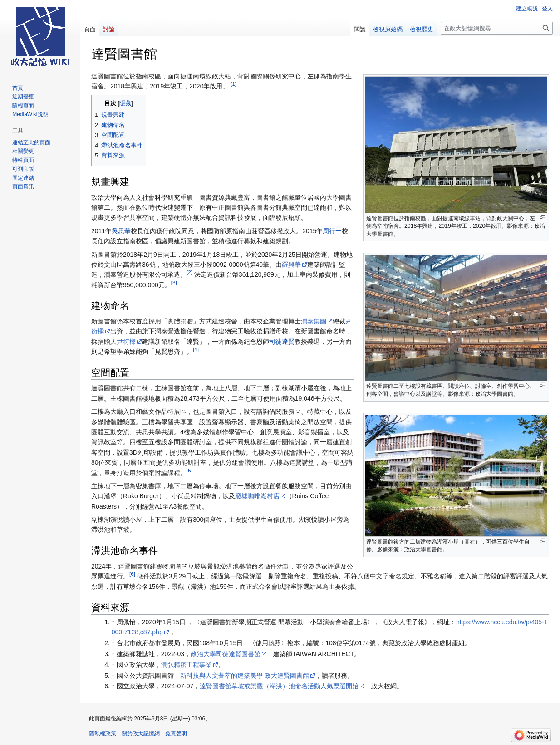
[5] (189, 470)
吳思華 (121, 231)
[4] (196, 349)
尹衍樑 (126, 342)
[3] (174, 282)
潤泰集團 (314, 321)
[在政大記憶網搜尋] (497, 28)
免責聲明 (176, 734)
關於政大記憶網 (141, 734)
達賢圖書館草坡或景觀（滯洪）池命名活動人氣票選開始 (279, 686)
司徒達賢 (282, 342)
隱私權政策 (103, 734)
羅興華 (291, 265)
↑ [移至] (113, 622)
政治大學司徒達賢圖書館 (226, 654)
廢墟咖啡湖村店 (257, 496)
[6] (132, 574)
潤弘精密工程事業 (187, 665)
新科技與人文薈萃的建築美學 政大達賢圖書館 (245, 676)
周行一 (332, 231)
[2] (189, 272)
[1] (233, 84)
